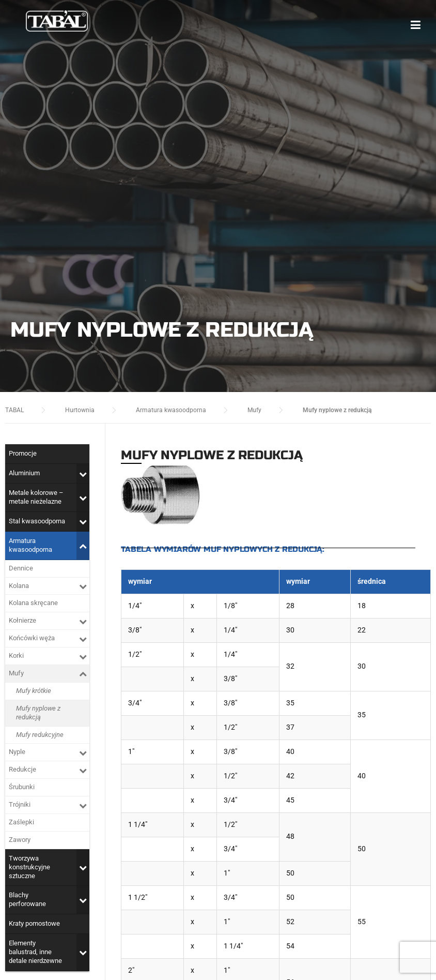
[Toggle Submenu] (83, 473)
